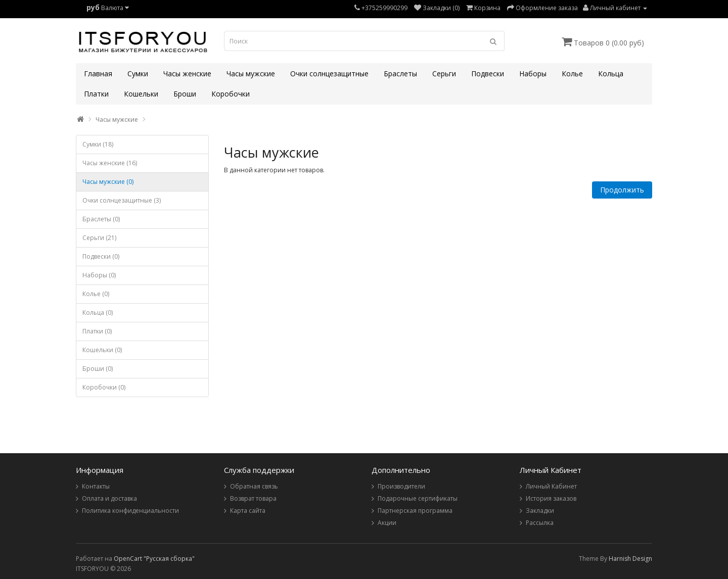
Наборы (533, 74)
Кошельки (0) (102, 350)
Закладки (540, 511)
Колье (572, 74)
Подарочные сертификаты (418, 498)
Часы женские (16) (110, 163)
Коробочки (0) (104, 387)
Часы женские (187, 74)
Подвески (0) (101, 256)
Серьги (444, 74)
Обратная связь (254, 486)
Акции (387, 523)
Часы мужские (251, 74)
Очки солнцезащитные (329, 74)
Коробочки (231, 94)
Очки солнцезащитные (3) (122, 200)
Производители (401, 486)
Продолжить (622, 190)
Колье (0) (96, 294)
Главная (98, 74)
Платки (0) (97, 331)
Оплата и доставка (109, 498)
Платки (96, 94)
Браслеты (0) (101, 219)
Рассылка (540, 523)
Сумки (138, 74)
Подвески (488, 74)
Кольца (611, 74)
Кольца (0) (98, 312)
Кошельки (141, 94)
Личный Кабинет (551, 486)
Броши (185, 94)
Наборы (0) (99, 275)
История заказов (551, 498)
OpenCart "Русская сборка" (154, 559)
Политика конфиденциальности (130, 511)
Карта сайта (248, 511)
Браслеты (400, 74)
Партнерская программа (415, 511)
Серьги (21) (99, 238)
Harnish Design (630, 559)
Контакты (96, 486)
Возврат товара (253, 498)
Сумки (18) (98, 144)
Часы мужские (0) (108, 182)
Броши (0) (98, 369)
